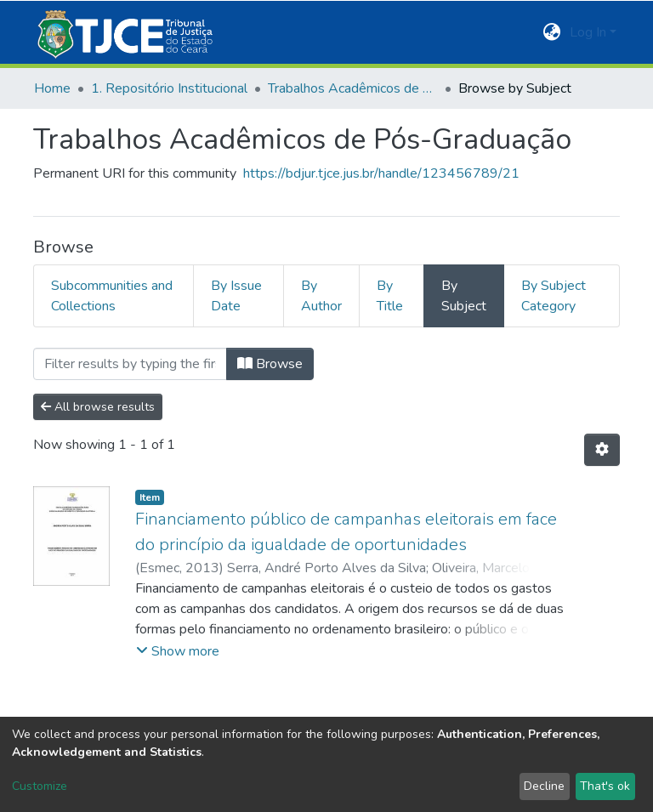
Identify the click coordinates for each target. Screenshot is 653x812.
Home (52, 88)
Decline (544, 786)
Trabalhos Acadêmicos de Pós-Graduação (353, 88)
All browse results (98, 407)
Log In (588, 32)
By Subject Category (554, 296)
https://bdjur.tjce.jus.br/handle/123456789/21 (381, 173)
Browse (270, 364)
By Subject (464, 296)
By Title (390, 296)
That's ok (605, 786)
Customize (40, 786)
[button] (552, 32)
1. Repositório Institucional (169, 88)
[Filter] (130, 364)
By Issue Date (236, 296)
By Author (321, 296)
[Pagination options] (602, 450)
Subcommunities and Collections (112, 296)
